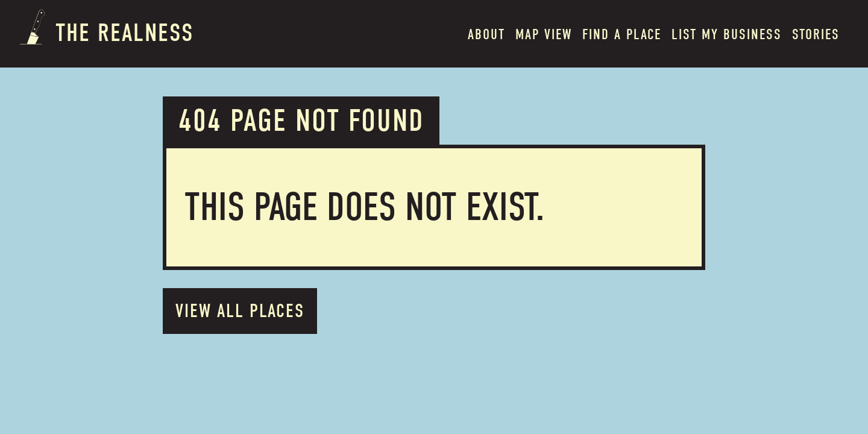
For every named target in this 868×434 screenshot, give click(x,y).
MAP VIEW (544, 34)
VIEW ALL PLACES (240, 311)
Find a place (622, 34)
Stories (816, 34)
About (486, 34)
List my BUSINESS (727, 34)
